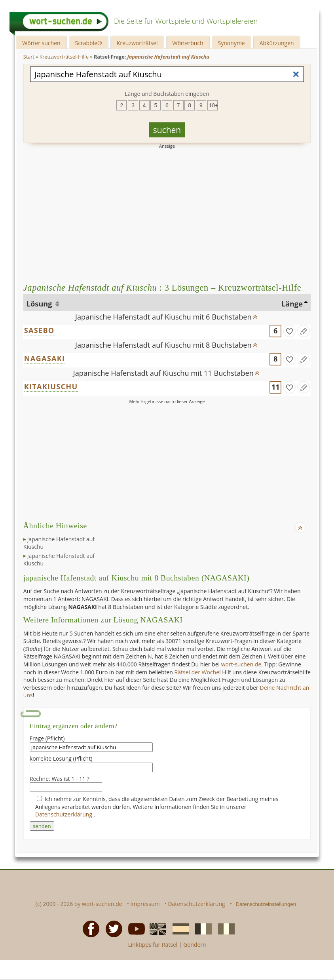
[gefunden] (289, 331)
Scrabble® (89, 43)
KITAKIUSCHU (51, 386)
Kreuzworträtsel (137, 43)
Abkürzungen (277, 43)
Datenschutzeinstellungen (266, 904)
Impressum (145, 904)
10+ (213, 105)
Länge (292, 304)
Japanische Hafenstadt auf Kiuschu (59, 560)
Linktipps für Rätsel (153, 945)
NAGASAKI (45, 358)
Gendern (195, 945)
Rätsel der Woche (197, 672)
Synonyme (232, 43)
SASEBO (39, 330)
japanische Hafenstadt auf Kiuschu (59, 543)
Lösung (40, 304)
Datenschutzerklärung (65, 814)
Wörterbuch (188, 43)
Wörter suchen (41, 43)
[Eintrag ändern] (304, 331)
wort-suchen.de (241, 664)
